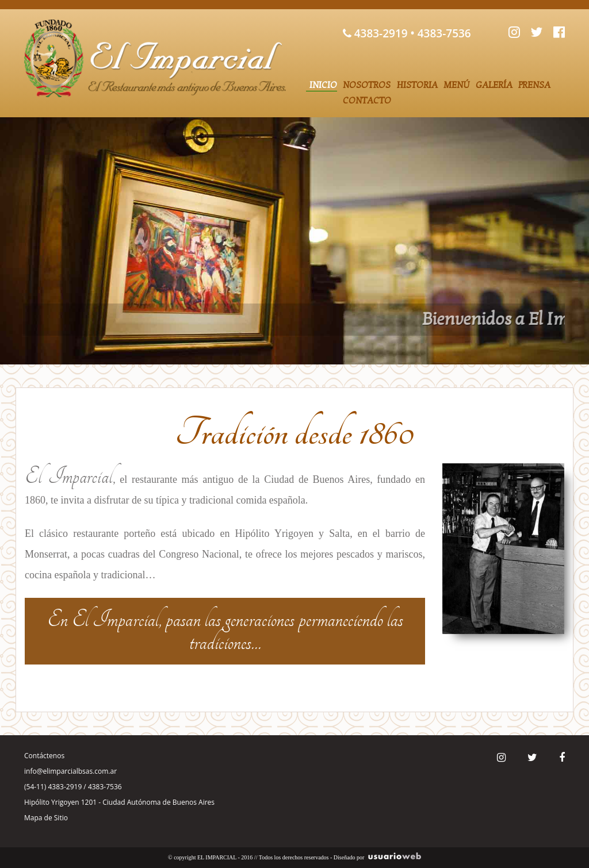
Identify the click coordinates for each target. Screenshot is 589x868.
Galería (494, 85)
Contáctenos (44, 756)
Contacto (367, 101)
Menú (457, 85)
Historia (417, 85)
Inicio (323, 85)
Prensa (534, 85)
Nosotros (367, 85)
